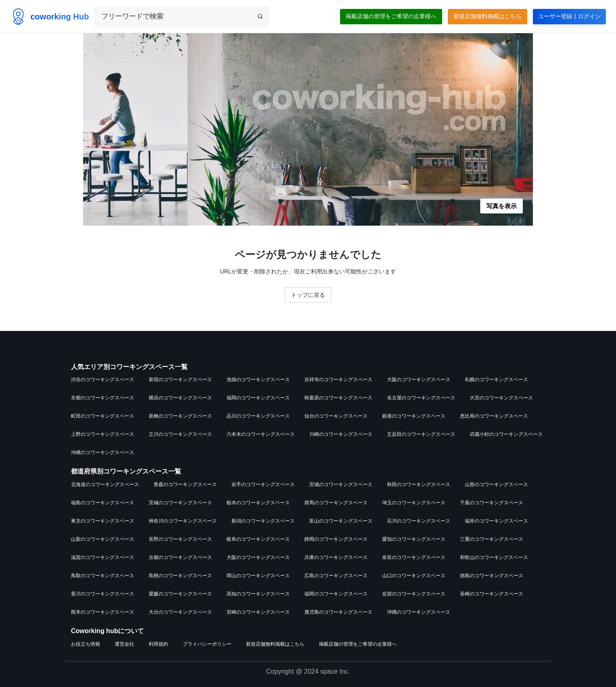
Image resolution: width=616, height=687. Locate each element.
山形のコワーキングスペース (496, 484)
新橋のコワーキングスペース (180, 416)
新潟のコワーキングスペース (263, 521)
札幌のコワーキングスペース (496, 380)
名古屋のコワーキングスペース (421, 398)
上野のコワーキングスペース (103, 434)
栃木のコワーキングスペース (258, 503)
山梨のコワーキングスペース (103, 539)
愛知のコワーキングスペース (414, 539)
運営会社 (124, 644)
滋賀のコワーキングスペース (103, 557)
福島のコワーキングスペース (103, 503)
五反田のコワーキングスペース (421, 434)
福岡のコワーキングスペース (258, 398)
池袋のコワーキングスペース (258, 380)
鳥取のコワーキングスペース (103, 576)
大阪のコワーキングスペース (419, 380)
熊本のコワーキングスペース (103, 612)
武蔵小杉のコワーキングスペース (506, 434)
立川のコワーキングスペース (180, 434)
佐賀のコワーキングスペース (414, 594)
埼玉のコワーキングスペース (414, 503)
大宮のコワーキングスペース (501, 398)
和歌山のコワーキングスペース (494, 557)
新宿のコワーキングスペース (180, 380)
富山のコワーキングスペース (341, 521)
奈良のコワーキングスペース (414, 557)
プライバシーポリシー (207, 644)
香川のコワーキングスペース (103, 594)
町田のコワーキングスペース (103, 416)
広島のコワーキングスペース (336, 576)
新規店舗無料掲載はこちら (488, 16)
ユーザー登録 (569, 16)
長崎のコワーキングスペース (492, 594)
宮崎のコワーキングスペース (258, 612)
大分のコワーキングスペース (180, 612)
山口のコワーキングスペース (414, 576)
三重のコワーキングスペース (492, 539)
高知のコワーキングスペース (258, 594)
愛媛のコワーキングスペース (180, 594)
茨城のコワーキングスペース (180, 503)
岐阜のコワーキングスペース (258, 539)
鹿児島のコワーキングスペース (338, 612)
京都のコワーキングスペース (103, 398)
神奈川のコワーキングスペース (183, 521)
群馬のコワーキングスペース (336, 503)
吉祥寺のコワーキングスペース (338, 380)
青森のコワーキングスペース (185, 484)
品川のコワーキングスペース (258, 416)
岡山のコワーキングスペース (258, 576)
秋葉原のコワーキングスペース (338, 398)
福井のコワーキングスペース (496, 521)
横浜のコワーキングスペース (180, 398)
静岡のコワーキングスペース (336, 539)
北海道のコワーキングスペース (105, 484)
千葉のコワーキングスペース (492, 503)
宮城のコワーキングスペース (341, 484)
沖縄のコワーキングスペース (103, 452)
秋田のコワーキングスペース (419, 484)
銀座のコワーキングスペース (414, 416)
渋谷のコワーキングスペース (103, 380)
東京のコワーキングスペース (103, 521)
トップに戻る (308, 295)
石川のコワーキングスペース (419, 521)
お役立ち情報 (86, 644)
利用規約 (158, 644)
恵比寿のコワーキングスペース (494, 416)
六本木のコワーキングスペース (261, 434)
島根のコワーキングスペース (180, 576)
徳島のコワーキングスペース (492, 576)
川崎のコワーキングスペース (341, 434)
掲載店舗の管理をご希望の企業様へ (391, 16)
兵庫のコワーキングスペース (336, 557)
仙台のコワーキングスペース (336, 416)
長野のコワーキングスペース (180, 539)
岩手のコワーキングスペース (263, 484)
